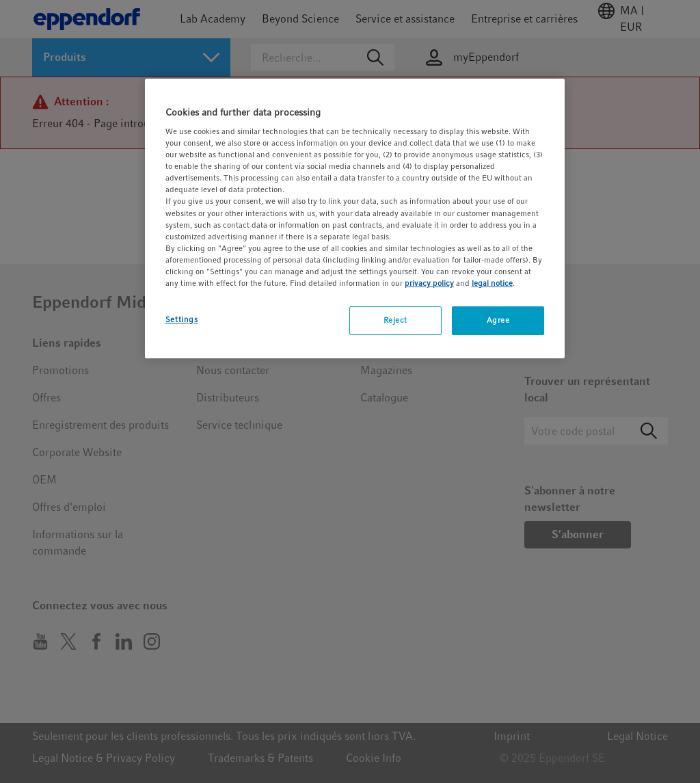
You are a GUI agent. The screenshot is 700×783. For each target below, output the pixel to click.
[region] (355, 218)
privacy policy (429, 283)
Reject (395, 320)
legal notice (492, 283)
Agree (498, 320)
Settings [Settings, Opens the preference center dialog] (182, 319)
